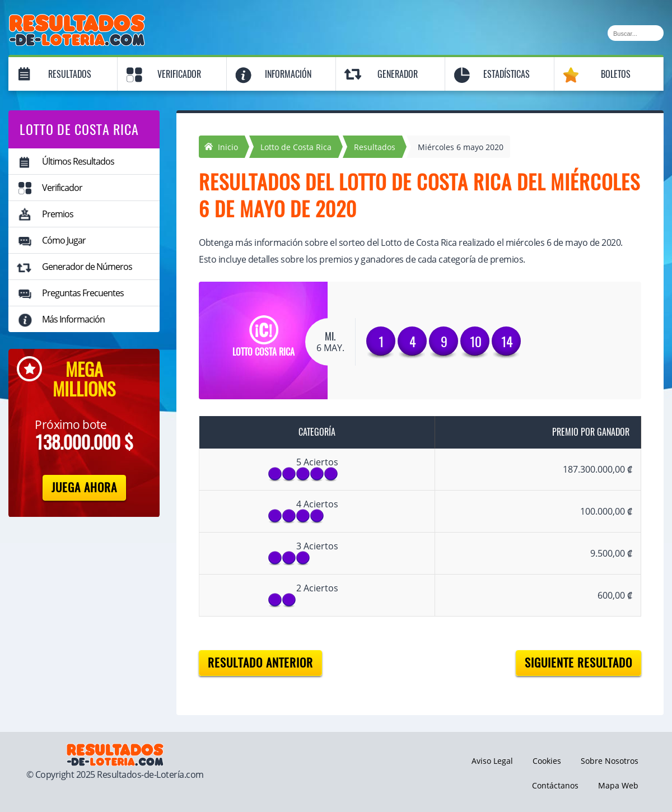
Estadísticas (507, 74)
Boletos (616, 74)
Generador (398, 74)
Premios (58, 214)
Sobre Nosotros (610, 761)
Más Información (73, 319)
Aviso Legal (492, 761)
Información (288, 74)
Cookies (547, 761)
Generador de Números (87, 267)
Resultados (70, 74)
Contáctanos (555, 785)
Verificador (179, 74)
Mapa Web (618, 785)
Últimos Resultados (78, 161)
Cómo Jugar (64, 240)
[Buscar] (636, 33)
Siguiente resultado (578, 663)
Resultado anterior (260, 663)
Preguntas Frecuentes (83, 293)
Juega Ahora (84, 487)
